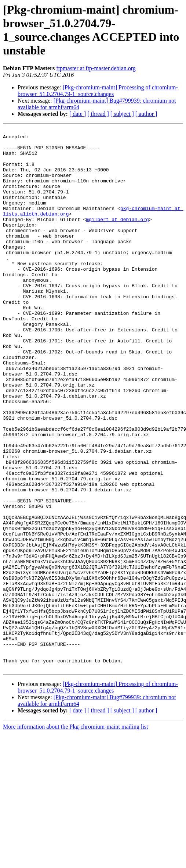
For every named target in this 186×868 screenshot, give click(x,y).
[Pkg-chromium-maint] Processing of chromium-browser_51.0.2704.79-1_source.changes (98, 91)
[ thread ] (98, 114)
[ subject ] (122, 114)
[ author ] (146, 114)
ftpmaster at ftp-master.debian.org (96, 68)
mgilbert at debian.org (117, 238)
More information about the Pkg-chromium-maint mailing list (76, 835)
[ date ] (78, 114)
